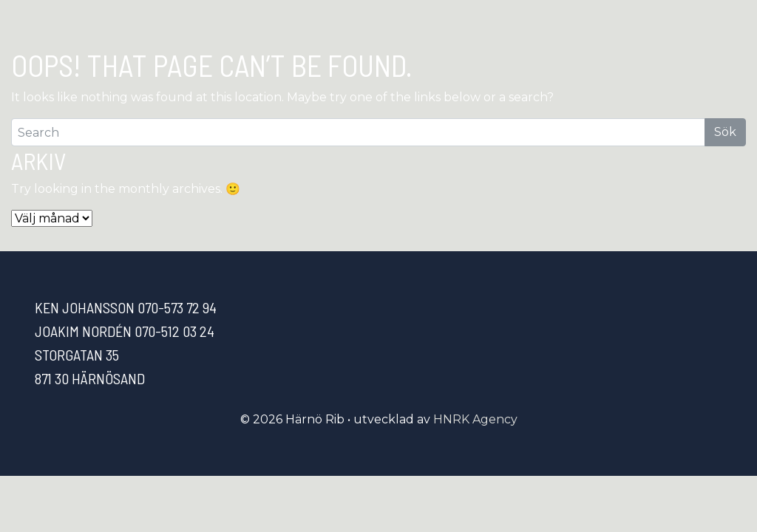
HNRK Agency (475, 419)
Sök (725, 132)
